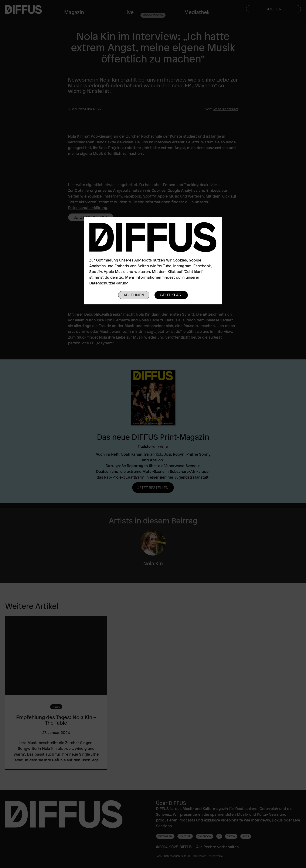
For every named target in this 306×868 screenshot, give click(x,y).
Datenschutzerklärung (109, 283)
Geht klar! (171, 295)
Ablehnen (134, 295)
